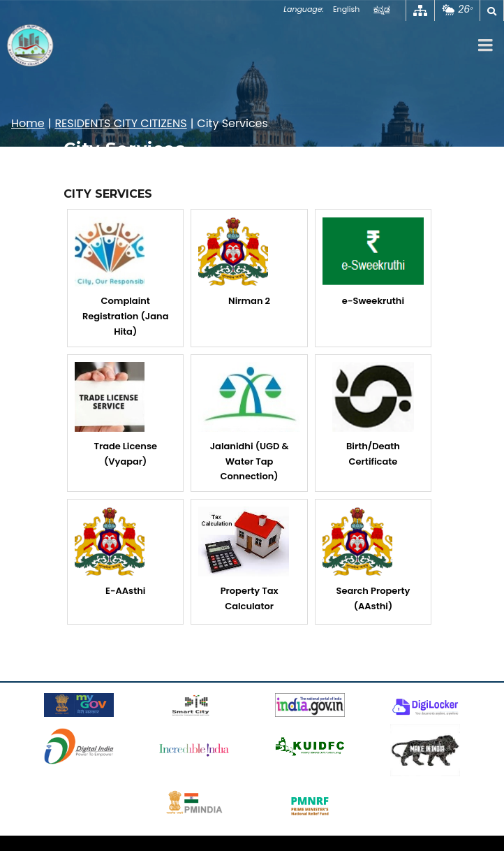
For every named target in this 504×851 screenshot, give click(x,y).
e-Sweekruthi (373, 262)
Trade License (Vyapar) (116, 415)
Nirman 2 (234, 262)
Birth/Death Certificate (373, 415)
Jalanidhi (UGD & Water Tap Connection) (249, 423)
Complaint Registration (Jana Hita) (121, 277)
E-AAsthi (110, 552)
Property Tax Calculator (244, 560)
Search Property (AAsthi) (366, 560)
